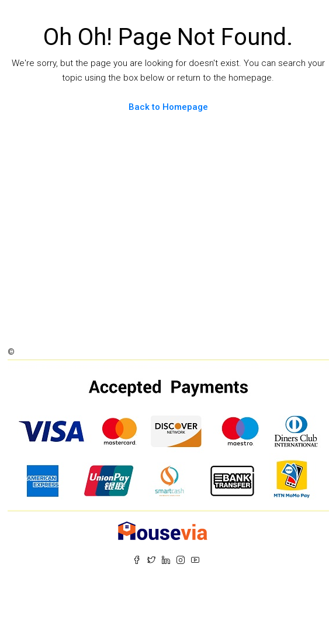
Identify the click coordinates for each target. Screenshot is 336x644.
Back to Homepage (168, 107)
